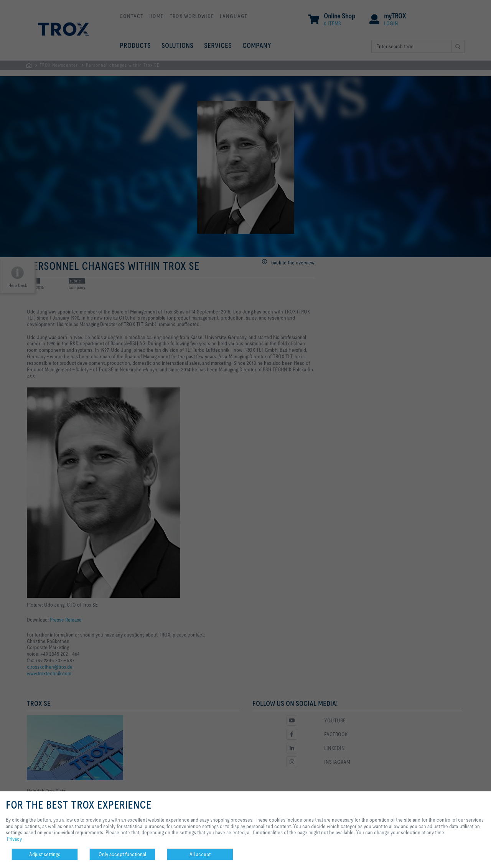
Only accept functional (122, 854)
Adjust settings (45, 854)
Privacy (14, 839)
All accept (200, 854)
